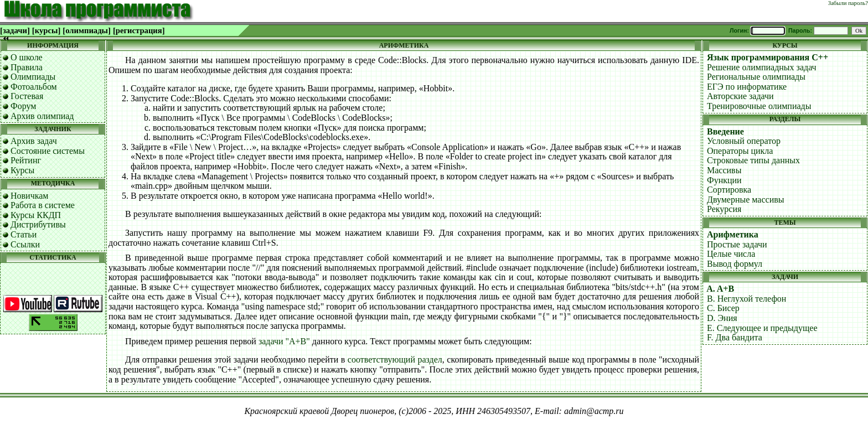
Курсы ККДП (36, 215)
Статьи (24, 234)
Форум (23, 106)
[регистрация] (139, 30)
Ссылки (25, 244)
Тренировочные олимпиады (759, 106)
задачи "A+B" (284, 341)
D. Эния (722, 318)
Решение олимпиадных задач (762, 67)
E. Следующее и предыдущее (762, 328)
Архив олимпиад (42, 116)
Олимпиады (33, 77)
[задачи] (15, 30)
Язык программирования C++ (768, 57)
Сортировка (729, 190)
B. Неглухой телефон (746, 299)
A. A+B (720, 289)
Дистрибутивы (38, 224)
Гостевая (27, 96)
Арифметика (733, 234)
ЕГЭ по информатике (747, 87)
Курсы (22, 170)
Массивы (724, 170)
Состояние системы (48, 151)
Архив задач (34, 141)
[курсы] (46, 30)
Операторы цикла (740, 151)
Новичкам (29, 196)
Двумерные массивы (746, 200)
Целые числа (731, 254)
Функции (724, 180)
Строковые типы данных (753, 160)
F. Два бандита (735, 337)
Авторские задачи (740, 96)
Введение (725, 131)
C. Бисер (723, 308)
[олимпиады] (87, 30)
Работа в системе (43, 205)
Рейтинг (26, 160)
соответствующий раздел (395, 359)
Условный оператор (744, 141)
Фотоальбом (34, 87)
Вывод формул (735, 264)
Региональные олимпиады (756, 77)
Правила (27, 67)
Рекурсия (724, 209)
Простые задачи (737, 244)
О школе (27, 57)
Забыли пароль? (848, 3)
